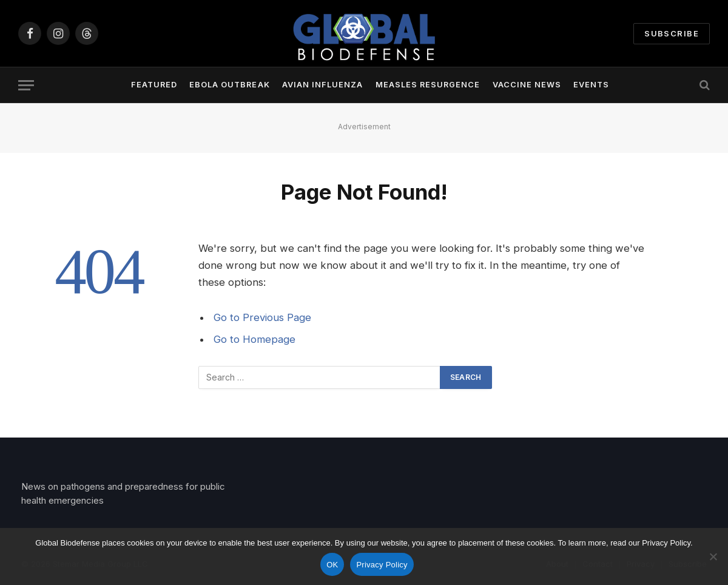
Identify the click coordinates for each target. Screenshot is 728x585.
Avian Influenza (322, 85)
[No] (713, 556)
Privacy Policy (382, 565)
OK (332, 565)
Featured (154, 85)
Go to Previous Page (262, 317)
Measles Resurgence (428, 85)
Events (591, 85)
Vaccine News (527, 85)
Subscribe (672, 33)
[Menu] (26, 85)
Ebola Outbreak (229, 85)
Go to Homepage (254, 339)
